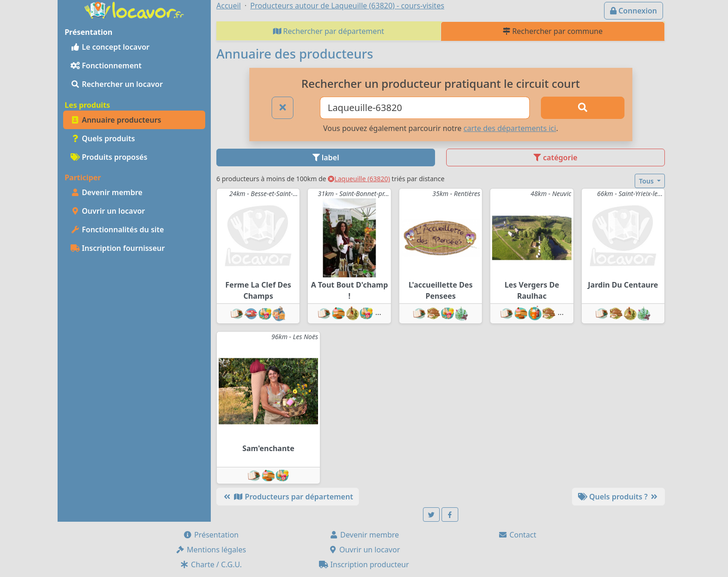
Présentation (211, 535)
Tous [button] (647, 181)
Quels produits (103, 138)
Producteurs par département (288, 497)
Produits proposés (109, 157)
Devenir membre (107, 192)
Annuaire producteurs (116, 120)
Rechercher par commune (553, 31)
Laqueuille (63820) (359, 179)
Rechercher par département (329, 31)
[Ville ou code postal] (425, 108)
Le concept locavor (110, 47)
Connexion (634, 11)
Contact (517, 535)
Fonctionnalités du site (117, 229)
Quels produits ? (618, 497)
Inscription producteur (364, 564)
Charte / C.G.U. (211, 564)
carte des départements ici (510, 128)
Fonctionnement (106, 66)
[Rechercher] (583, 108)
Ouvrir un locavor (108, 211)
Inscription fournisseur (118, 248)
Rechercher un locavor (117, 84)
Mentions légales (211, 550)
